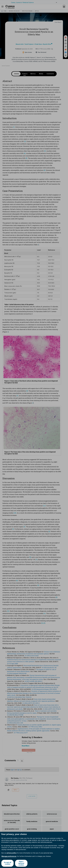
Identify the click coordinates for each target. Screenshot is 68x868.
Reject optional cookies (21, 863)
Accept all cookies (7, 863)
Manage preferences (9, 856)
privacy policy (12, 853)
